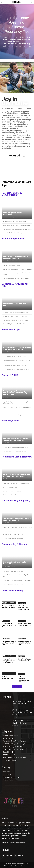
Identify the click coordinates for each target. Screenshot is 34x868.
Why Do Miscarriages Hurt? (10, 487)
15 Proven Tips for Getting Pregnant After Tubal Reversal (17, 519)
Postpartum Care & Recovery (17, 457)
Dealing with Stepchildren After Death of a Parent (16, 278)
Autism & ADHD (10, 375)
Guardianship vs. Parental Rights (12, 265)
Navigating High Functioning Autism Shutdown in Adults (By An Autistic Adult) (16, 393)
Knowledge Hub (22, 603)
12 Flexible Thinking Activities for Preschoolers (15, 316)
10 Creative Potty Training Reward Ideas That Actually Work (9, 661)
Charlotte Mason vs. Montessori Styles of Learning (16, 369)
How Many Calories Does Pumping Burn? (14, 584)
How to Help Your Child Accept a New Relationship (16, 225)
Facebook (9, 855)
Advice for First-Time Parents (7, 656)
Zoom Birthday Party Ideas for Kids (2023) (14, 324)
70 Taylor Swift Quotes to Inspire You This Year (9, 607)
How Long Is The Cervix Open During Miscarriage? (16, 484)
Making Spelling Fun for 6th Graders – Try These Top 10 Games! (17, 348)
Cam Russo (6, 217)
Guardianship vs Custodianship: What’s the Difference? (18, 269)
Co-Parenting (21, 656)
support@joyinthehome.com (17, 843)
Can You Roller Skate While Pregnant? (13, 539)
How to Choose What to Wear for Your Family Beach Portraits (16, 439)
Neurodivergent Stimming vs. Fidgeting (13, 415)
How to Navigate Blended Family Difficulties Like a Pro (16, 257)
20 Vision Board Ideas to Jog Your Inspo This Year (24, 625)
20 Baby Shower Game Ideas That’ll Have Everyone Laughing (24, 608)
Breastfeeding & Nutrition (15, 544)
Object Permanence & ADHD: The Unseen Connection (17, 407)
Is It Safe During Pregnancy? (17, 500)
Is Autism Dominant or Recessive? (12, 411)
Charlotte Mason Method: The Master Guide (15, 366)
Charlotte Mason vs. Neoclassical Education (15, 356)
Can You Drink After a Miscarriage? (12, 491)
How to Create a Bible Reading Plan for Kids (15, 451)
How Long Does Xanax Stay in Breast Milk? (14, 563)
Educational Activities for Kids (15, 285)
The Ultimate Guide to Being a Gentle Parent (14, 222)
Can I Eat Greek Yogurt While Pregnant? (13, 535)
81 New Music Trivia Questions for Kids (16, 305)
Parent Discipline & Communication (12, 194)
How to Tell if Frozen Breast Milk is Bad (13, 571)
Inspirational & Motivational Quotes (9, 603)
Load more (17, 687)
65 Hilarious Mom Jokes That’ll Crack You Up (9, 625)
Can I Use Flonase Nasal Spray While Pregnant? (15, 531)
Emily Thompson (8, 479)
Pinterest (21, 855)
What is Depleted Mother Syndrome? (13, 214)
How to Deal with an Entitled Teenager (13, 233)
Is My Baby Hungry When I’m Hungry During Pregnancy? (18, 527)
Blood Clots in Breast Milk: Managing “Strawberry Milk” (17, 580)
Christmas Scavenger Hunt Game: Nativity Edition (16, 313)
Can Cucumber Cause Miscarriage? (12, 495)
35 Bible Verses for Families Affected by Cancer (16, 447)
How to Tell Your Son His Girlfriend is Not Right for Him (17, 229)
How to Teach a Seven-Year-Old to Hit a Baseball (16, 320)
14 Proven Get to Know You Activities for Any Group (24, 643)
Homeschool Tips (11, 330)
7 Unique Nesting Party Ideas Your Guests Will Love (9, 643)
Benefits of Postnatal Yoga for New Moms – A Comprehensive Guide (17, 475)
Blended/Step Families (13, 239)
